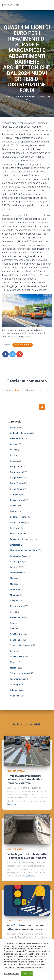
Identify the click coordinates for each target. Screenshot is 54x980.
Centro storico (17, 500)
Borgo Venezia (17, 489)
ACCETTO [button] (27, 973)
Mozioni (14, 595)
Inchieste (14, 567)
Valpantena (15, 696)
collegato (17, 390)
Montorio (14, 589)
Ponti (13, 623)
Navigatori (15, 601)
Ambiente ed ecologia (20, 433)
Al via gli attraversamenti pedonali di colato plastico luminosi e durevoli (24, 779)
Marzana (14, 578)
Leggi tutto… (13, 804)
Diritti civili (15, 528)
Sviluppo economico (20, 673)
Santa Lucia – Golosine (21, 645)
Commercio (16, 511)
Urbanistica (15, 690)
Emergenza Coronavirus (22, 539)
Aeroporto (15, 427)
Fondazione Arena (19, 556)
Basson (14, 455)
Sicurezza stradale (23, 345)
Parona (14, 612)
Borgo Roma (16, 478)
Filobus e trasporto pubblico (23, 550)
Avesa (13, 450)
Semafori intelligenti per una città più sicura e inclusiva (26, 927)
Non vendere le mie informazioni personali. (24, 968)
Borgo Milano (17, 467)
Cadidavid (15, 494)
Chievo (13, 506)
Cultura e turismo (18, 517)
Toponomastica (17, 679)
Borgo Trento (16, 483)
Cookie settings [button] (12, 973)
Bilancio (14, 461)
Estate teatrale (17, 545)
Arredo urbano (17, 439)
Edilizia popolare (18, 534)
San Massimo (17, 634)
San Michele (16, 640)
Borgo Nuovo (16, 472)
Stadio (13, 662)
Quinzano (15, 629)
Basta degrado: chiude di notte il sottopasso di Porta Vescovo (27, 856)
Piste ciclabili (16, 617)
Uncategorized (17, 684)
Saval (13, 651)
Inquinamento (17, 573)
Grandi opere (16, 562)
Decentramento (17, 522)
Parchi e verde (17, 606)
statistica (14, 668)
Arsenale (14, 444)
